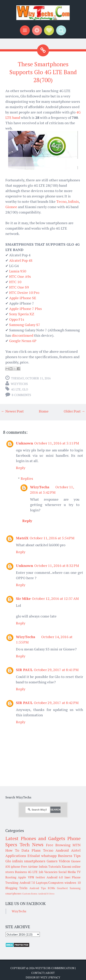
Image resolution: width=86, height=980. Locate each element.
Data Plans (31, 850)
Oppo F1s (17, 319)
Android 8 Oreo (46, 894)
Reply (21, 468)
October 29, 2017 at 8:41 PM (56, 670)
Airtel (76, 850)
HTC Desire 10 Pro (24, 292)
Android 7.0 (27, 883)
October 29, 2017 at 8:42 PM (56, 703)
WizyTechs (19, 384)
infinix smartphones (29, 861)
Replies (27, 478)
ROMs (51, 888)
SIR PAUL (24, 670)
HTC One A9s (20, 276)
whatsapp (49, 856)
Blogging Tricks (16, 888)
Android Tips (38, 888)
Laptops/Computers (50, 883)
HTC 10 (15, 282)
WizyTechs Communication (55, 968)
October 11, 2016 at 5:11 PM (57, 443)
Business (21, 872)
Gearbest (62, 888)
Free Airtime (29, 867)
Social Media (67, 872)
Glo (25, 389)
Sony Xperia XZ (22, 314)
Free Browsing (58, 845)
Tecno (61, 201)
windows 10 (73, 883)
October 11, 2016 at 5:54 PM (52, 538)
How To (12, 850)
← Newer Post (12, 411)
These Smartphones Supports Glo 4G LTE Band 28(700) (43, 72)
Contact (38, 973)
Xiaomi (66, 867)
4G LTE (16, 389)
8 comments (21, 395)
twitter (40, 877)
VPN (31, 877)
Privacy (55, 977)
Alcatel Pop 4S (21, 260)
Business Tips (69, 856)
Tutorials (55, 867)
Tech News (31, 844)
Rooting (11, 877)
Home (44, 411)
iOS (8, 867)
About (50, 973)
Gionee (11, 207)
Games (52, 861)
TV (79, 872)
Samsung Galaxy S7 (25, 325)
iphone (16, 867)
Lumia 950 (18, 271)
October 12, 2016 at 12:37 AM (55, 598)
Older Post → (74, 411)
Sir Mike (23, 598)
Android (62, 850)
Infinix (73, 201)
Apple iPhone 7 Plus (25, 309)
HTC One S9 (19, 287)
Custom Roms (30, 894)
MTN (77, 845)
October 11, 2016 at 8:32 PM (57, 565)
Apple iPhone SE (23, 298)
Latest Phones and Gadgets (35, 838)
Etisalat (34, 856)
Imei (67, 877)
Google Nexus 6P (23, 341)
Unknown (24, 443)
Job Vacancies (48, 872)
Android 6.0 (55, 877)
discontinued (22, 335)
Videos (64, 861)
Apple (22, 877)
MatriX (22, 538)
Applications (16, 856)
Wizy (44, 977)
